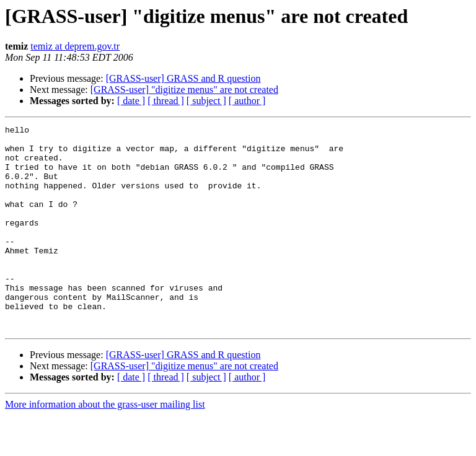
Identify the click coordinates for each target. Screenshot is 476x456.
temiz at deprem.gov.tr (75, 46)
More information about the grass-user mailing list (105, 445)
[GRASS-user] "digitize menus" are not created (184, 90)
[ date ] (131, 101)
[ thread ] (166, 101)
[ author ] (247, 101)
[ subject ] (206, 101)
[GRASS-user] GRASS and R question (183, 78)
